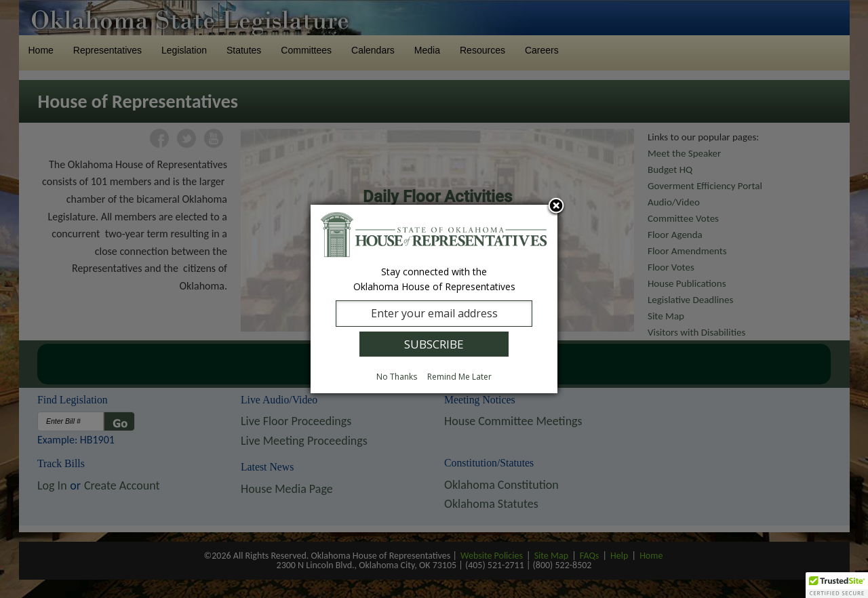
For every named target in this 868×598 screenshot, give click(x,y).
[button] (837, 585)
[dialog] (434, 299)
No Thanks (397, 377)
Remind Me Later (459, 377)
